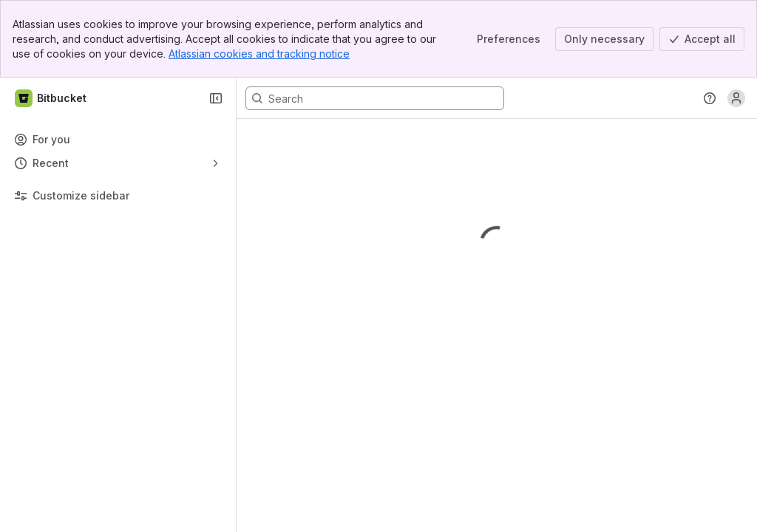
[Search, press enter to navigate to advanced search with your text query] (375, 98)
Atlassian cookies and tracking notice (259, 54)
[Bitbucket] (51, 98)
